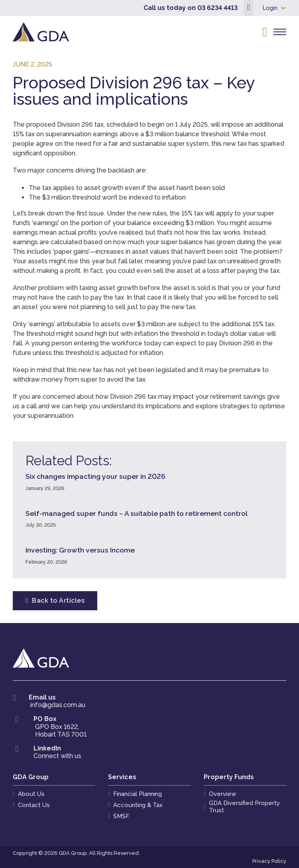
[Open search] (265, 32)
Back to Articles (55, 601)
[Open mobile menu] (280, 32)
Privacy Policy (269, 861)
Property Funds (229, 777)
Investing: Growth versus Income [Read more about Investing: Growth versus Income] (80, 550)
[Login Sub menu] (283, 8)
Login (270, 8)
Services (122, 777)
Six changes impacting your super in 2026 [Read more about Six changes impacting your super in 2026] (95, 476)
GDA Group (31, 777)
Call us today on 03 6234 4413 (191, 8)
